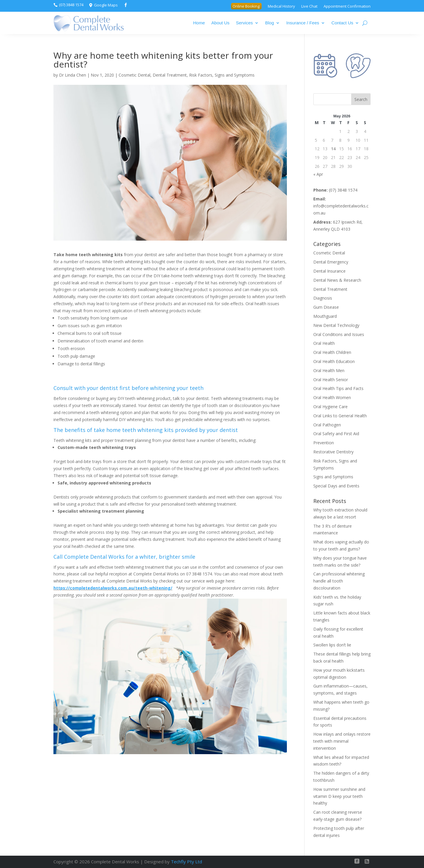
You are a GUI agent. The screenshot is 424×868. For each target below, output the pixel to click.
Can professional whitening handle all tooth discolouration (339, 581)
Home (199, 23)
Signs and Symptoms (333, 477)
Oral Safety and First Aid (336, 434)
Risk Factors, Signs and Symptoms (222, 75)
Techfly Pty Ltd (186, 862)
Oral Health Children (332, 352)
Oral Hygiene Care (330, 407)
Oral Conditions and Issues (339, 334)
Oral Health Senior (331, 380)
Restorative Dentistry (333, 452)
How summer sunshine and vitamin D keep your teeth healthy (339, 796)
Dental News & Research (337, 280)
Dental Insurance (329, 271)
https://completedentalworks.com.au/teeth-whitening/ (113, 588)
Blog (270, 23)
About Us (221, 23)
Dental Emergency (331, 262)
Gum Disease (326, 307)
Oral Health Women (332, 397)
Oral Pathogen (327, 425)
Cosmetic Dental (134, 75)
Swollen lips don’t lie (332, 645)
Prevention (324, 443)
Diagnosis (323, 298)
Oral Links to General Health (340, 416)
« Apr (318, 174)
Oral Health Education (334, 361)
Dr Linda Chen (73, 75)
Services (245, 23)
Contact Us (342, 23)
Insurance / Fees (303, 23)
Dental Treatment (170, 75)
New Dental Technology (336, 325)
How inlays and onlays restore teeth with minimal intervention (342, 741)
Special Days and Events (336, 486)
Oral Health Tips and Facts (338, 388)
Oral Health (324, 343)
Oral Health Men (329, 370)
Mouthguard (325, 316)
